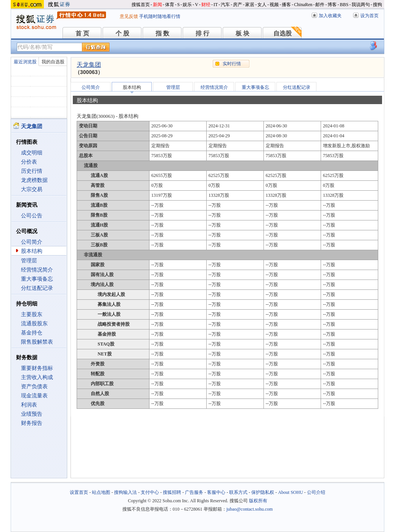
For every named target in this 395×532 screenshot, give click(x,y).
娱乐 (187, 5)
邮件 (320, 5)
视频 (274, 5)
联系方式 (238, 492)
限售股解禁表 (37, 342)
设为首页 (369, 16)
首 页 (82, 33)
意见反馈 (129, 16)
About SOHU (291, 492)
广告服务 (194, 492)
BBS (344, 5)
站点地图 (101, 492)
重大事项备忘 (37, 279)
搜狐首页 (141, 5)
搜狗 (377, 5)
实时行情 (232, 64)
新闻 (157, 5)
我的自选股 (53, 62)
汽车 (225, 5)
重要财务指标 (37, 368)
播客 (286, 5)
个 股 (122, 33)
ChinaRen (303, 5)
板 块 (242, 33)
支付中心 (150, 492)
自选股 (283, 33)
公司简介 (32, 242)
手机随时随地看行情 (160, 16)
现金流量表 (34, 396)
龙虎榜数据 (34, 180)
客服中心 (216, 492)
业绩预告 (32, 414)
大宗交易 (32, 189)
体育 (170, 5)
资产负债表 (34, 387)
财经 (206, 5)
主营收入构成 (37, 377)
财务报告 (32, 423)
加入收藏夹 (330, 16)
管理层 (29, 261)
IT (216, 5)
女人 (262, 5)
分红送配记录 (37, 288)
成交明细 (32, 153)
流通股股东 (34, 324)
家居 (250, 5)
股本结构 (32, 251)
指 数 (162, 33)
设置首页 (79, 492)
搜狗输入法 (125, 492)
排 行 (202, 33)
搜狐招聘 (172, 492)
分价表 (29, 162)
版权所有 (258, 501)
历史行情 (32, 171)
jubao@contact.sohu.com (250, 509)
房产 (238, 5)
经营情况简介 (37, 270)
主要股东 (32, 314)
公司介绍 (316, 492)
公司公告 (32, 216)
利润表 (29, 405)
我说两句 (361, 5)
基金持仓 (32, 333)
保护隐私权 (263, 492)
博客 (332, 5)
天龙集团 (89, 65)
